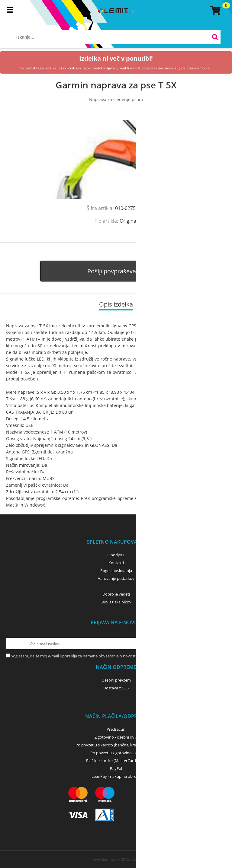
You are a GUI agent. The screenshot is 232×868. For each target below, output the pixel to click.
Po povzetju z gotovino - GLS (116, 753)
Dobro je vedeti (116, 594)
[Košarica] (214, 11)
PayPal (116, 768)
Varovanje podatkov (116, 578)
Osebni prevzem (116, 680)
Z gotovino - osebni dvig (116, 737)
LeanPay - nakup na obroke (116, 776)
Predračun (116, 729)
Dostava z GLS (116, 688)
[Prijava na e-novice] (220, 644)
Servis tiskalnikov (116, 602)
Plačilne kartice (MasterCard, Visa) (116, 761)
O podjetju (116, 555)
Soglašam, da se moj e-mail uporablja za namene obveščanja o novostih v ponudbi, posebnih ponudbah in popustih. (115, 656)
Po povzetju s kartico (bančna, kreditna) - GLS (116, 745)
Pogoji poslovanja (116, 571)
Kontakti (116, 563)
